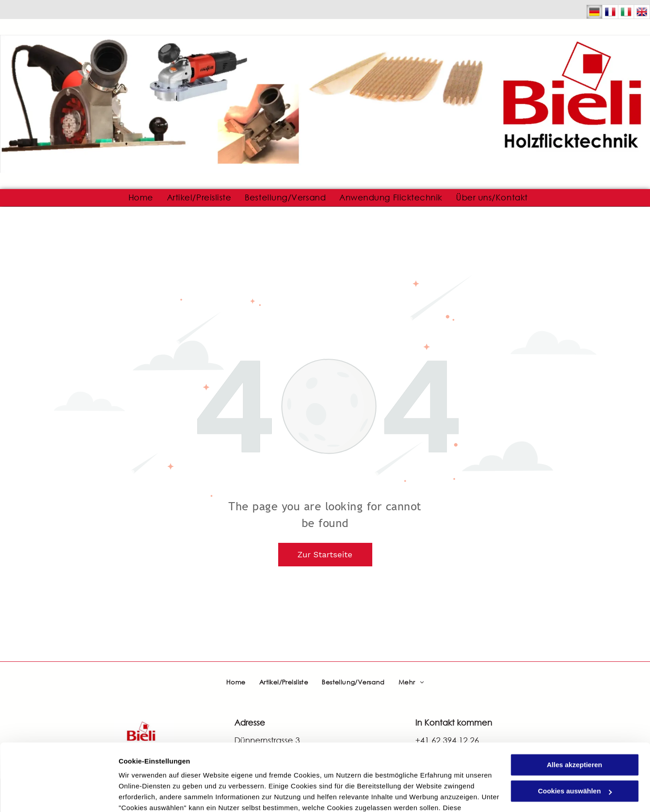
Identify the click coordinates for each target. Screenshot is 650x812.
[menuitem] (141, 198)
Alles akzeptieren (575, 705)
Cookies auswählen (150, 794)
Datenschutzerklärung (157, 769)
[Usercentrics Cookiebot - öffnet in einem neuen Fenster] (59, 794)
